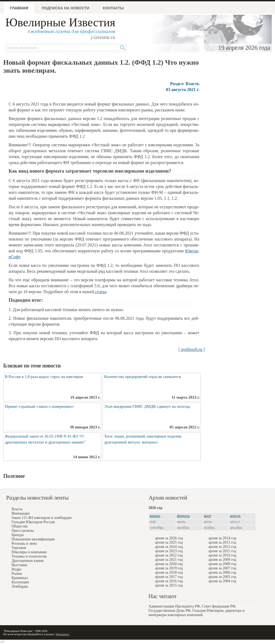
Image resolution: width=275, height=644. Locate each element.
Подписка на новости (66, 8)
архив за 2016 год (169, 581)
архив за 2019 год (169, 568)
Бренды (18, 535)
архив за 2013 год (222, 542)
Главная (19, 8)
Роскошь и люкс (24, 543)
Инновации (21, 513)
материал (150, 442)
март (208, 516)
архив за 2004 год (222, 581)
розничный (135, 436)
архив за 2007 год (222, 568)
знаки (119, 436)
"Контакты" (62, 634)
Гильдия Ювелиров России (33, 522)
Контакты (113, 8)
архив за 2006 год (222, 572)
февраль (184, 516)
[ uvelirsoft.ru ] (192, 349)
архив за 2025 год (169, 542)
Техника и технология (29, 556)
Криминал (20, 578)
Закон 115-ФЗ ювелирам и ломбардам (41, 518)
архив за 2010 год (222, 555)
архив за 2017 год (169, 577)
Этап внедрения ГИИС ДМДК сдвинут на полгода (147, 406)
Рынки (17, 574)
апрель (235, 516)
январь (155, 516)
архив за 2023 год (169, 551)
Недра (16, 569)
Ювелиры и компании (29, 552)
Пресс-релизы (23, 531)
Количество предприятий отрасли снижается (142, 377)
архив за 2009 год (222, 560)
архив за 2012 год (222, 547)
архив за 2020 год (169, 564)
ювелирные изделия (164, 436)
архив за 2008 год (222, 564)
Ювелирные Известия (60, 22)
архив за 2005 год (222, 577)
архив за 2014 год (222, 538)
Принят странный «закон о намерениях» (39, 406)
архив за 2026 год (169, 538)
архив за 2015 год (169, 585)
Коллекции (20, 582)
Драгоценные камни (28, 561)
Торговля (19, 548)
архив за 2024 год (169, 547)
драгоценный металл (122, 442)
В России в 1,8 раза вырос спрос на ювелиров (44, 377)
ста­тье (100, 292)
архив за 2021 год (169, 560)
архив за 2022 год (169, 555)
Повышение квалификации (33, 539)
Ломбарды (20, 586)
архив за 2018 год (169, 572)
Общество (20, 526)
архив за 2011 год (222, 551)
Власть (17, 509)
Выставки (19, 565)
